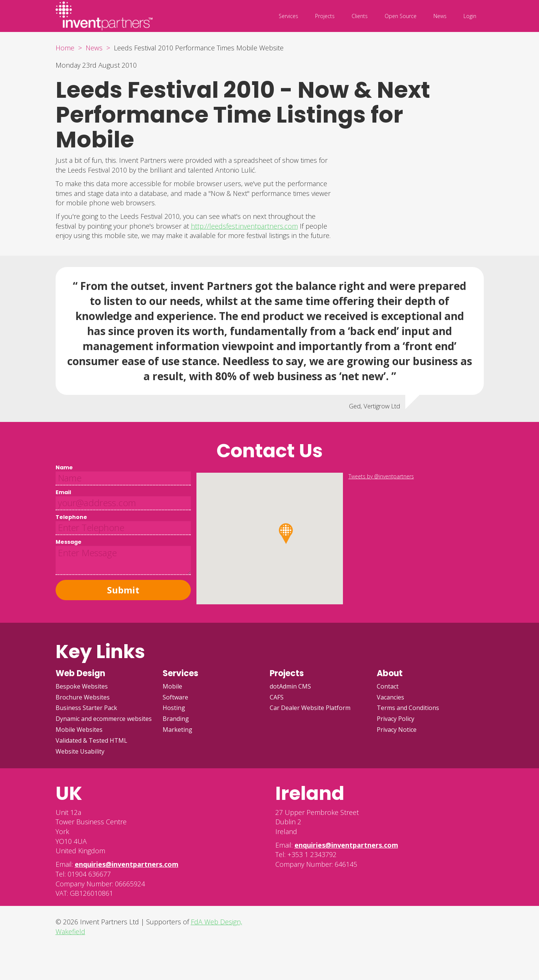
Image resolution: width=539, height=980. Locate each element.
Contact (388, 686)
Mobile (172, 686)
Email (63, 492)
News (440, 16)
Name (64, 467)
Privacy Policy (396, 719)
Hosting (174, 708)
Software (175, 697)
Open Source (401, 16)
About (390, 673)
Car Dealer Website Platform (310, 708)
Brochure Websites (83, 697)
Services (288, 16)
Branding (176, 719)
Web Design (80, 673)
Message (69, 542)
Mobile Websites (79, 730)
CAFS (277, 697)
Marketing (177, 730)
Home (65, 48)
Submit (123, 590)
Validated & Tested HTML (91, 740)
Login (470, 16)
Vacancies (390, 697)
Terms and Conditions (408, 708)
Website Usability (80, 751)
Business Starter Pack (86, 708)
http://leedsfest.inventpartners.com (244, 226)
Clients (360, 16)
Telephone (71, 517)
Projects (325, 16)
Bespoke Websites (82, 686)
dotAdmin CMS (290, 686)
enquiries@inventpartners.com (127, 864)
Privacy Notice (397, 730)
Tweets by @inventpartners (381, 476)
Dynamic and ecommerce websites (104, 719)
